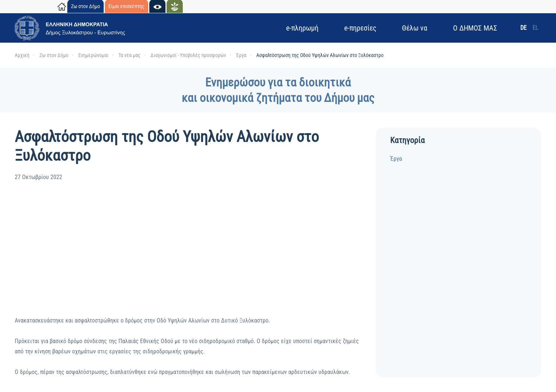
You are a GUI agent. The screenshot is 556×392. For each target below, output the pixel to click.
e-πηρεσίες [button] (360, 28)
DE (523, 28)
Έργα (396, 159)
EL (535, 28)
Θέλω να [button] (415, 28)
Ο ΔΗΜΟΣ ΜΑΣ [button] (475, 28)
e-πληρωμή (302, 28)
